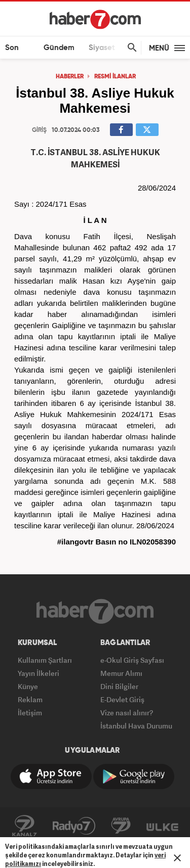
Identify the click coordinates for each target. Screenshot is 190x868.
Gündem (59, 48)
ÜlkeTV (162, 826)
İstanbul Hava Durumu (136, 726)
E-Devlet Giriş (122, 699)
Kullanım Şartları (45, 660)
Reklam (30, 699)
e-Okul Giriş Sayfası (132, 660)
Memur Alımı (121, 673)
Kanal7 (24, 826)
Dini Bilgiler (119, 686)
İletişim (30, 713)
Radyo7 (74, 826)
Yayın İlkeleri (39, 673)
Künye (28, 686)
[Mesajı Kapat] (177, 858)
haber (57, 314)
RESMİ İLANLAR (115, 77)
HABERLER (70, 77)
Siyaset (102, 48)
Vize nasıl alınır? (127, 713)
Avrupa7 (121, 826)
